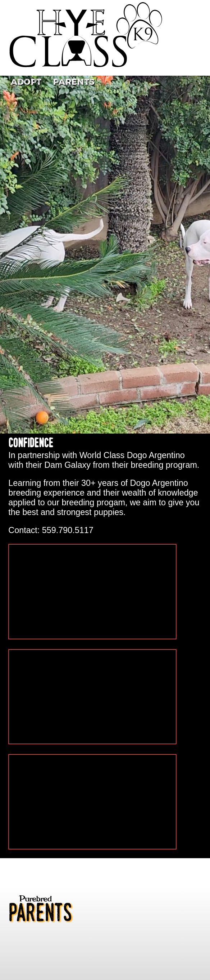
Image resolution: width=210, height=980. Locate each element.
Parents (74, 82)
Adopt (26, 82)
